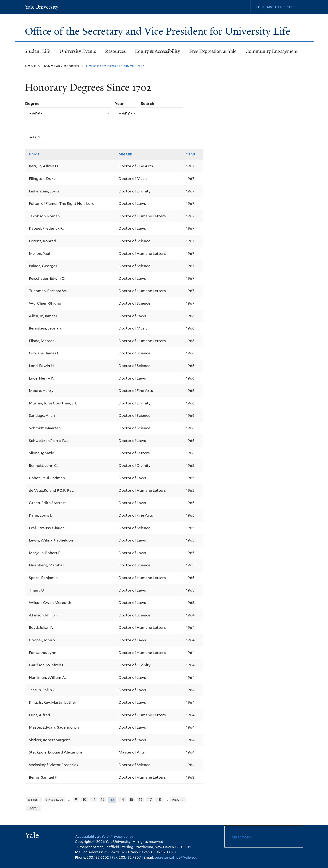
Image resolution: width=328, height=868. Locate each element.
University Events (78, 51)
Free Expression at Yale (213, 51)
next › (178, 799)
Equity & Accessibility (157, 51)
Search (148, 104)
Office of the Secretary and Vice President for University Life (159, 31)
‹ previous (55, 799)
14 (122, 799)
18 (159, 799)
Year (119, 104)
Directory (242, 837)
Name (34, 154)
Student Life (37, 51)
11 (94, 799)
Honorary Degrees (61, 66)
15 (131, 799)
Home (31, 66)
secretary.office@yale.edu (176, 858)
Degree (32, 104)
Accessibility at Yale (92, 837)
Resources (115, 51)
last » (34, 808)
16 (141, 799)
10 (85, 799)
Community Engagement (272, 51)
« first (34, 799)
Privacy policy (122, 837)
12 (103, 799)
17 (150, 799)
